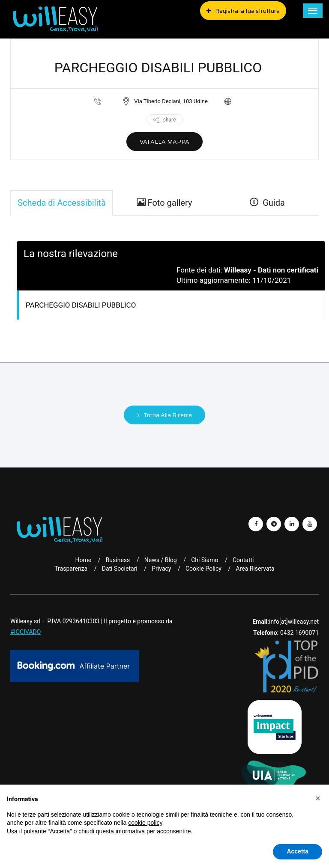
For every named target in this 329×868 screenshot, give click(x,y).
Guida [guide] (267, 203)
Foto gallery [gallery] (165, 203)
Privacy (161, 569)
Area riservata (255, 569)
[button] (318, 798)
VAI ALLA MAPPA (164, 142)
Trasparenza (71, 569)
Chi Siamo (205, 560)
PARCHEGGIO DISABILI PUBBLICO (81, 305)
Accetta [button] (298, 851)
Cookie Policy (203, 569)
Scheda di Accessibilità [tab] (62, 203)
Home (83, 560)
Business (118, 560)
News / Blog (161, 560)
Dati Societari (120, 569)
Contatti (243, 560)
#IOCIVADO (25, 632)
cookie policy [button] (145, 823)
